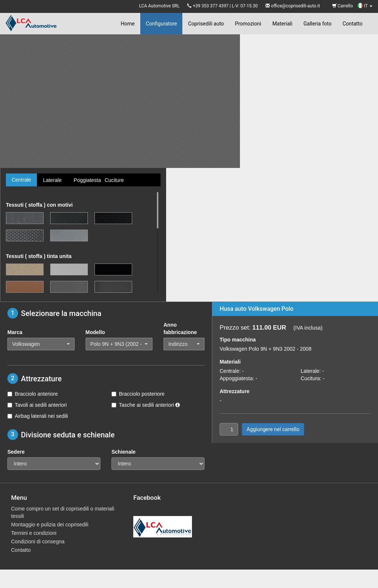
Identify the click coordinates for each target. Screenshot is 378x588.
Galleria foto (317, 24)
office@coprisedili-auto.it (295, 6)
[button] (41, 344)
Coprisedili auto (206, 24)
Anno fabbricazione (180, 329)
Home (128, 24)
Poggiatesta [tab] (86, 180)
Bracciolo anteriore (33, 394)
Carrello (343, 6)
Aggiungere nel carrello (273, 429)
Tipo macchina (238, 340)
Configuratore (161, 24)
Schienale (123, 452)
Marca (15, 332)
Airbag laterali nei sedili (38, 416)
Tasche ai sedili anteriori (146, 405)
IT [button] (365, 6)
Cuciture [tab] (114, 180)
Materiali (282, 24)
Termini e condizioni (34, 533)
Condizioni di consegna (38, 541)
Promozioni (248, 24)
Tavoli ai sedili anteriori (37, 405)
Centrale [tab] (21, 180)
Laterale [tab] (52, 180)
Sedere (16, 452)
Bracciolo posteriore (138, 394)
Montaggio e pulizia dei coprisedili (50, 525)
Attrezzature (235, 391)
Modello (95, 332)
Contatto (353, 24)
